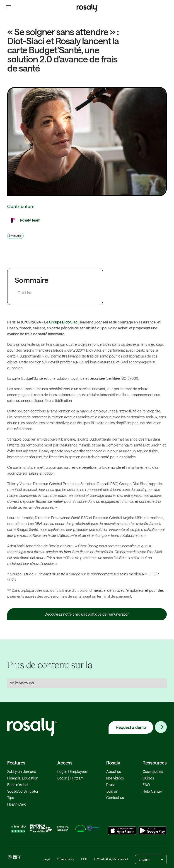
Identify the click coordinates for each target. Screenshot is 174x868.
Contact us (115, 798)
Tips (11, 798)
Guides (148, 778)
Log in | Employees (72, 771)
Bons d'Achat (18, 785)
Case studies (153, 771)
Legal (47, 859)
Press (111, 785)
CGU (84, 859)
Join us (112, 791)
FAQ (146, 785)
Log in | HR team (70, 778)
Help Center (152, 791)
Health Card (17, 804)
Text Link (25, 293)
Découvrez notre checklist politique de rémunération (87, 614)
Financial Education (23, 778)
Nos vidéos (115, 778)
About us (114, 771)
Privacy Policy (66, 859)
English (144, 859)
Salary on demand (22, 771)
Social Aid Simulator (23, 791)
